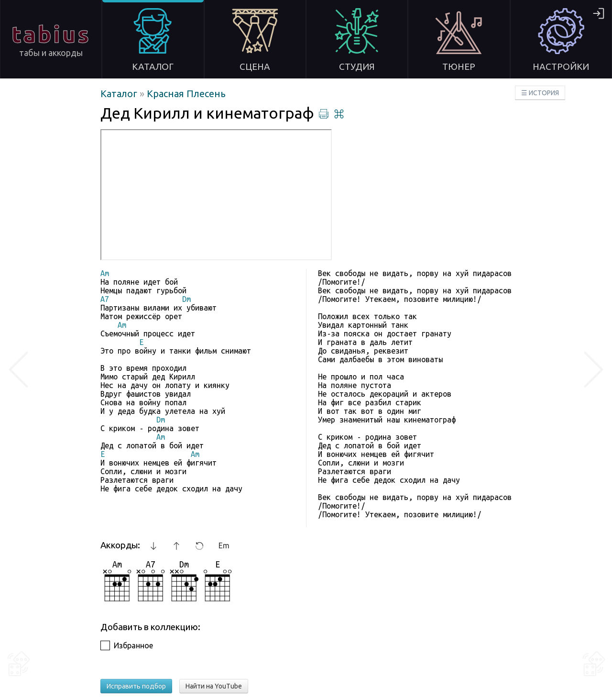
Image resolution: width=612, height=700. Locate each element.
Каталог (120, 94)
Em (224, 545)
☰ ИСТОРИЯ (540, 93)
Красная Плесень (186, 94)
